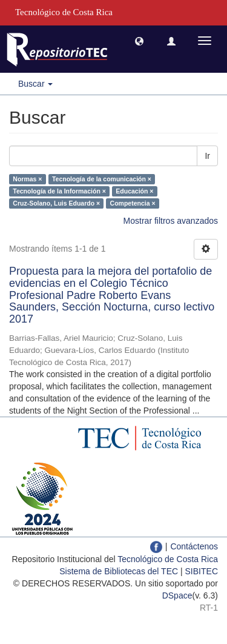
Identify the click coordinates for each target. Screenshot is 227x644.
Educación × (134, 191)
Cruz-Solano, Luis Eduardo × (56, 203)
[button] (139, 41)
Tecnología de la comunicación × (102, 179)
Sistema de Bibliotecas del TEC (119, 571)
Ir (207, 156)
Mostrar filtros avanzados (171, 221)
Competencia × (133, 203)
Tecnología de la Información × (59, 191)
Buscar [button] (35, 84)
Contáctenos (194, 546)
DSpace (177, 595)
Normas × (27, 179)
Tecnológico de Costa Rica (168, 559)
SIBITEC (202, 571)
